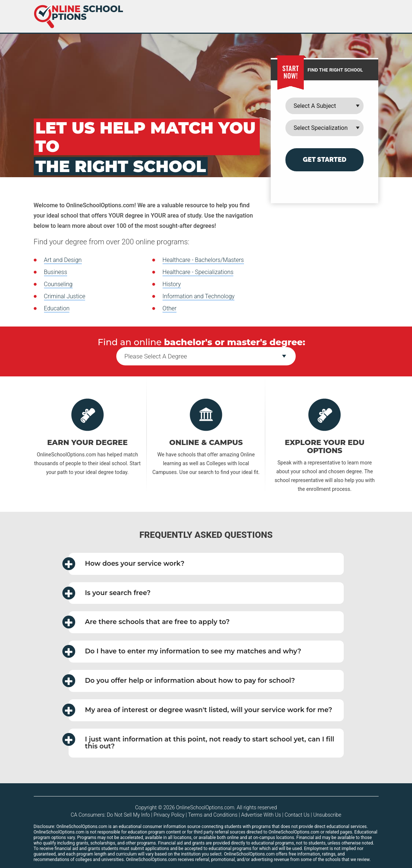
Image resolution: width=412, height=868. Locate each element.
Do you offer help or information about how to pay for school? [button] (182, 681)
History (172, 284)
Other (169, 308)
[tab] (206, 564)
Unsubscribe (327, 815)
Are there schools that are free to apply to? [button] (149, 622)
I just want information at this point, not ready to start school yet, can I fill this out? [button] (201, 742)
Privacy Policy (169, 815)
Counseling (58, 284)
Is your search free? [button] (110, 593)
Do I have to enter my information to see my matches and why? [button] (185, 651)
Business (56, 272)
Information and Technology (199, 296)
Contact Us (297, 815)
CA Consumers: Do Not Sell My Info (110, 815)
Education (57, 308)
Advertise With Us (261, 815)
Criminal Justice (65, 296)
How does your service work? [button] (127, 564)
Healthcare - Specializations (198, 272)
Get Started (325, 159)
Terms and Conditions (213, 815)
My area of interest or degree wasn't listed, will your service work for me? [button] (200, 710)
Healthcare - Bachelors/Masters (203, 260)
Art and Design (63, 260)
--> (206, 356)
